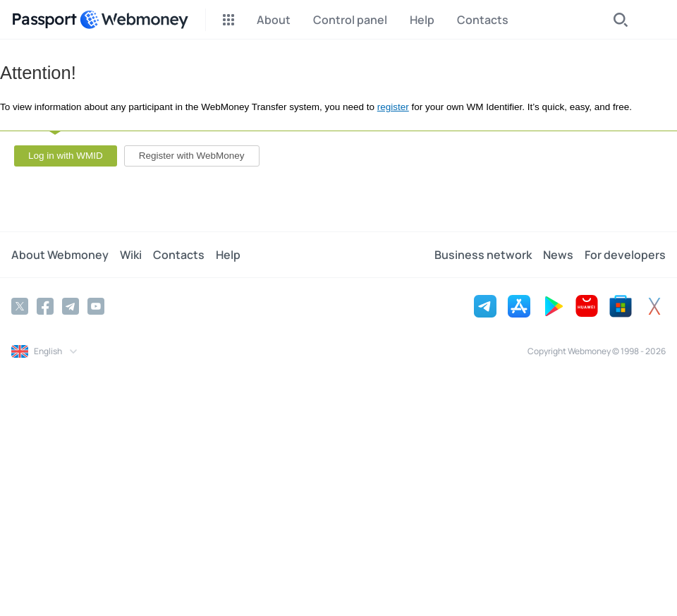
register (393, 107)
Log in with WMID (66, 156)
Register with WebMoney (192, 156)
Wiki (131, 255)
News (558, 255)
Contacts (179, 255)
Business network (483, 255)
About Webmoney (60, 255)
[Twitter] (20, 306)
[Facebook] (45, 306)
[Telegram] (71, 306)
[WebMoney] (134, 20)
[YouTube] (96, 306)
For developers (625, 255)
